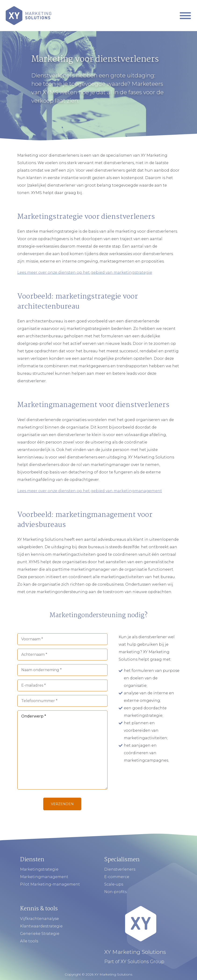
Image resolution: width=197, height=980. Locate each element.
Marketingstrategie (39, 869)
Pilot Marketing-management (50, 884)
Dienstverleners (120, 869)
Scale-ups (114, 884)
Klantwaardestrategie (41, 926)
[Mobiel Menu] (185, 16)
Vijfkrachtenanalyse (39, 919)
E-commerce (117, 877)
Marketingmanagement (44, 877)
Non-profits (115, 892)
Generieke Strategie (40, 934)
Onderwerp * (62, 750)
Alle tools (29, 941)
